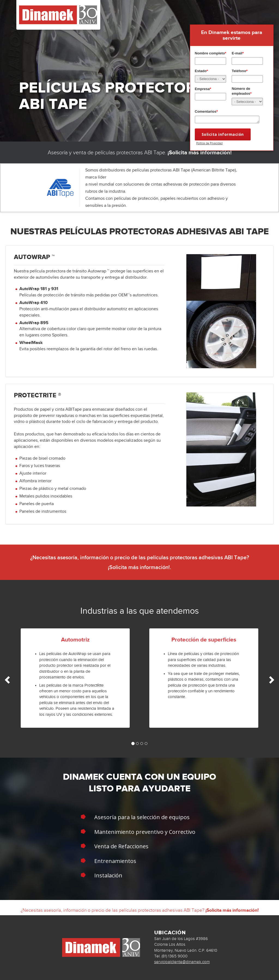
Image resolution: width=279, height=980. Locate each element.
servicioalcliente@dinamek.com (182, 962)
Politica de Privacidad (209, 143)
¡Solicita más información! (200, 152)
